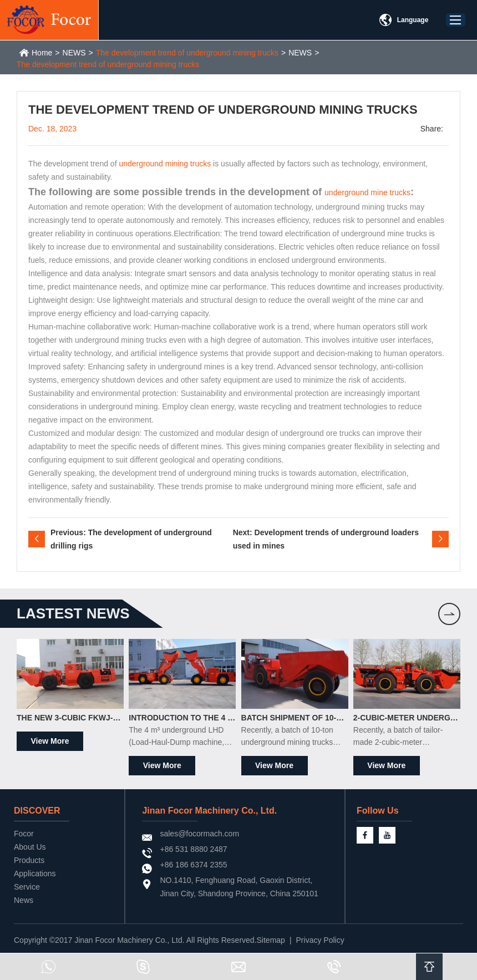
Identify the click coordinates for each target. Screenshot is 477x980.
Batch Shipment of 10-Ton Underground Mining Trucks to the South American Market (295, 718)
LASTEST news (73, 613)
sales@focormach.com (199, 834)
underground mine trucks (367, 192)
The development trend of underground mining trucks (187, 53)
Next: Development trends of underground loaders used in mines (326, 539)
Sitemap (271, 940)
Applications (35, 874)
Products (29, 860)
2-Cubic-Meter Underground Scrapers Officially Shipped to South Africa (407, 718)
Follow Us (378, 811)
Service (27, 887)
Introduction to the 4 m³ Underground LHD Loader (182, 718)
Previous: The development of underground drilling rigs (131, 539)
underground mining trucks (165, 164)
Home (42, 53)
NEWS (74, 53)
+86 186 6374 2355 (193, 865)
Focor (24, 834)
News (24, 900)
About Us (30, 847)
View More (50, 741)
